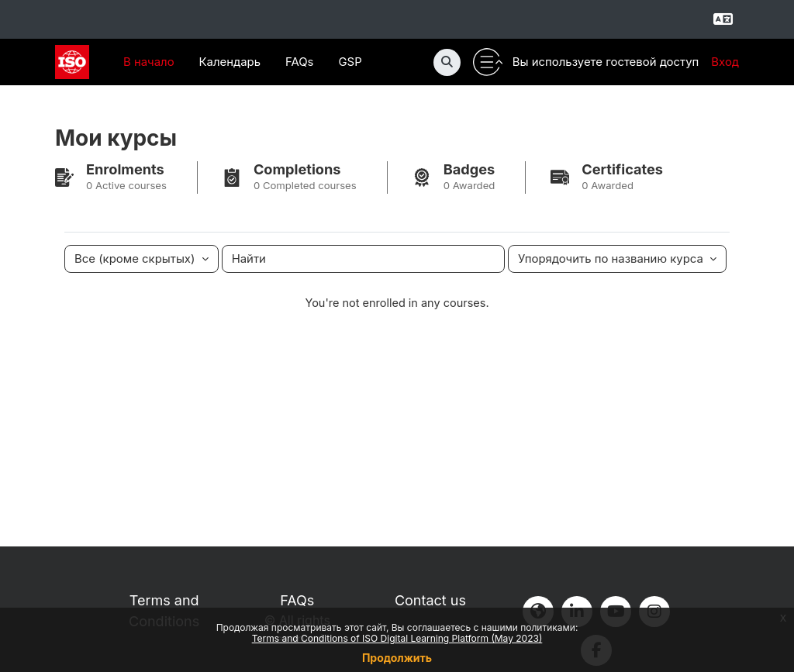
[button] (447, 62)
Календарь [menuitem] (230, 62)
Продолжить (397, 658)
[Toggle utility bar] (488, 62)
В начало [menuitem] (149, 62)
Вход (725, 62)
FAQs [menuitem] (300, 62)
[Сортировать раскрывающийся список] (617, 260)
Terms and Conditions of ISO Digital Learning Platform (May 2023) (397, 638)
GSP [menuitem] (350, 62)
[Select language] (723, 19)
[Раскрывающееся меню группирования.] (142, 260)
